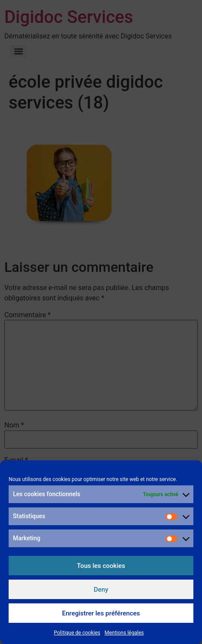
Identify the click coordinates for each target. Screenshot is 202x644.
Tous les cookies (101, 566)
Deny (101, 590)
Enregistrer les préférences (101, 613)
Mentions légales (124, 633)
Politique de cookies (77, 633)
